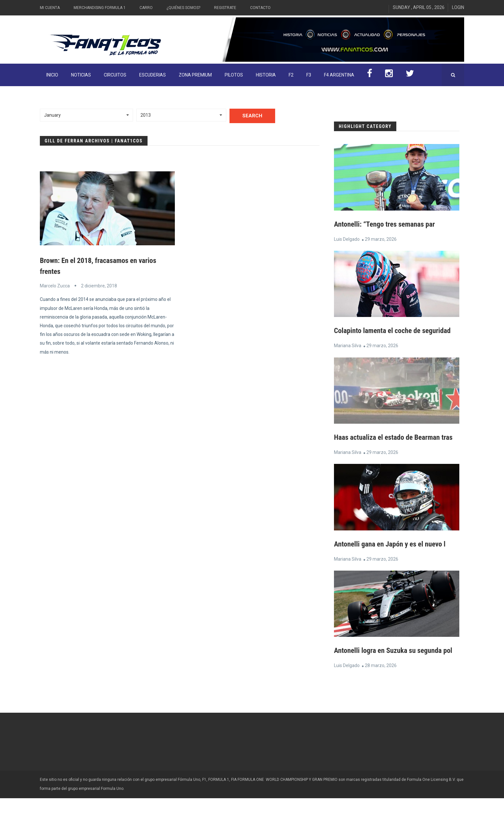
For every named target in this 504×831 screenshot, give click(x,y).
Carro (146, 8)
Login (458, 7)
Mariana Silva (348, 357)
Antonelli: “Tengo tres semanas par (388, 224)
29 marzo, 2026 (381, 239)
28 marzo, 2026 (381, 698)
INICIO (52, 75)
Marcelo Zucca (55, 286)
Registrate (225, 8)
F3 (309, 75)
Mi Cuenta (50, 8)
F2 (291, 75)
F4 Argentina (339, 75)
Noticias (81, 75)
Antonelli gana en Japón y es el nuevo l (394, 566)
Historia (266, 75)
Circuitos (115, 75)
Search (252, 116)
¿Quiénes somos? (183, 8)
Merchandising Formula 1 (100, 8)
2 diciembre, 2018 (99, 286)
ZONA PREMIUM (195, 75)
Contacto (260, 8)
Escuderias (153, 75)
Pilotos (234, 75)
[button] (86, 115)
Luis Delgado (347, 239)
